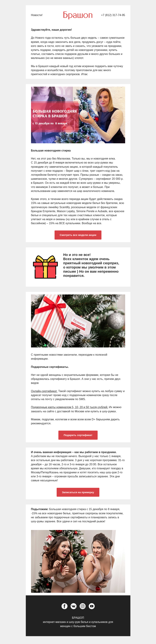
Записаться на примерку (78, 492)
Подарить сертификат (78, 435)
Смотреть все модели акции (78, 235)
